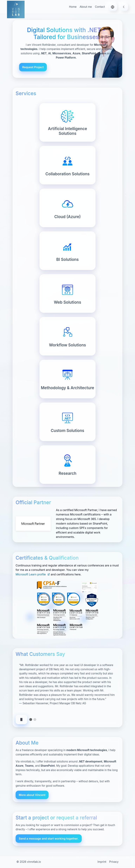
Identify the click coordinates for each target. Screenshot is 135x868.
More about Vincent (32, 795)
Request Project (33, 67)
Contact (100, 7)
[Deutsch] (113, 7)
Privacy (114, 862)
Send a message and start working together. (49, 839)
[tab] (31, 720)
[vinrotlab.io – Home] (16, 9)
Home (73, 7)
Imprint (102, 862)
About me (86, 7)
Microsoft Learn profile (33, 574)
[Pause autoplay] (21, 720)
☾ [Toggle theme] (124, 7)
